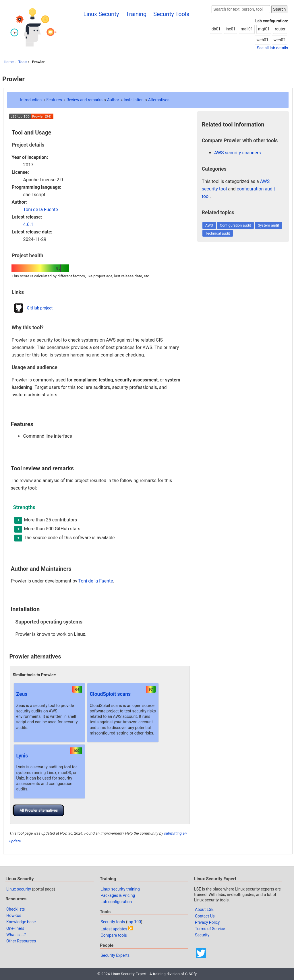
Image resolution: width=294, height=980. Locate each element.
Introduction (31, 100)
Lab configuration (116, 902)
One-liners (15, 928)
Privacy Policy (207, 922)
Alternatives (159, 100)
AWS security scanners (238, 153)
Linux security (19, 889)
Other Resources (21, 941)
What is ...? (16, 935)
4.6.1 (28, 224)
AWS (209, 225)
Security (202, 935)
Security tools (113, 922)
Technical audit (218, 233)
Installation (134, 100)
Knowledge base (21, 922)
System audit (268, 225)
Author (113, 100)
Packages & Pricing (118, 895)
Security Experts (115, 955)
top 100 (134, 922)
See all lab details (272, 48)
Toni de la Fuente (40, 210)
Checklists (16, 909)
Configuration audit (235, 225)
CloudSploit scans (110, 694)
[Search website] (241, 9)
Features (54, 100)
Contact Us (205, 916)
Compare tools (114, 935)
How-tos (14, 915)
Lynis (22, 756)
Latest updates (114, 929)
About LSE (204, 909)
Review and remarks (85, 100)
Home (9, 62)
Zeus (22, 694)
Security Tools (171, 14)
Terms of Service (210, 929)
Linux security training (120, 889)
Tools (23, 62)
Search (279, 9)
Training (136, 14)
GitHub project (40, 308)
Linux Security (101, 14)
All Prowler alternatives (39, 810)
